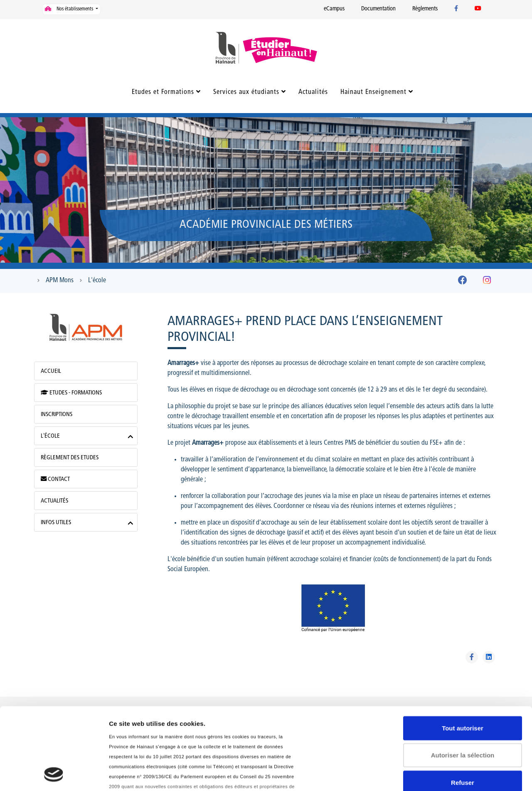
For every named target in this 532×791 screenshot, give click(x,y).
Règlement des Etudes (70, 458)
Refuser (463, 706)
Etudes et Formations (163, 92)
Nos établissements (70, 9)
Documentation (378, 9)
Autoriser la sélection (463, 679)
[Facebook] (463, 282)
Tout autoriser (463, 652)
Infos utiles (56, 523)
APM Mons (60, 281)
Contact (55, 479)
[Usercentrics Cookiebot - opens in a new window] (54, 775)
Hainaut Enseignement (373, 92)
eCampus (334, 9)
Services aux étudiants (246, 92)
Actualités (313, 92)
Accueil (51, 371)
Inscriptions (57, 415)
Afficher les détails (137, 775)
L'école (97, 281)
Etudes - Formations (71, 393)
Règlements (425, 9)
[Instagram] (487, 282)
